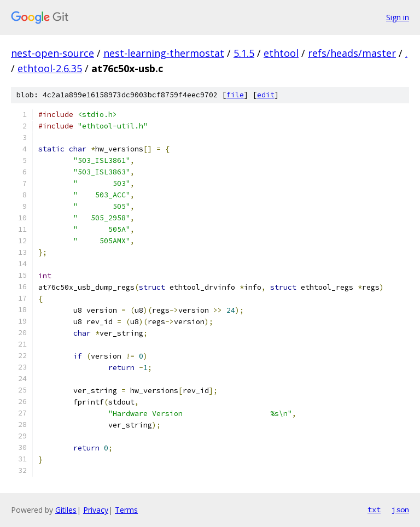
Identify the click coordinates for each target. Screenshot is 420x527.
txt (374, 510)
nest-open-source (52, 53)
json (400, 510)
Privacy (96, 510)
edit (266, 95)
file (235, 95)
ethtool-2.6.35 (50, 68)
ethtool (281, 53)
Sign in (398, 17)
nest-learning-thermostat (164, 53)
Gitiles (66, 510)
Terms (126, 510)
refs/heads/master (352, 53)
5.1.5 (244, 53)
